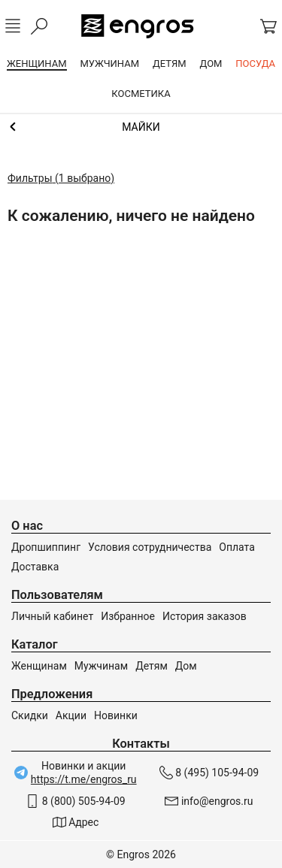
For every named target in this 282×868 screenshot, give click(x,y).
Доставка (35, 567)
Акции (71, 715)
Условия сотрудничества (150, 547)
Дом (186, 666)
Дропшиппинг (46, 547)
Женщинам (39, 666)
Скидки (30, 715)
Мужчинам (101, 666)
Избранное (128, 616)
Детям (152, 666)
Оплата (237, 547)
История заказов (205, 616)
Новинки (116, 715)
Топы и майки (141, 127)
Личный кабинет (52, 616)
